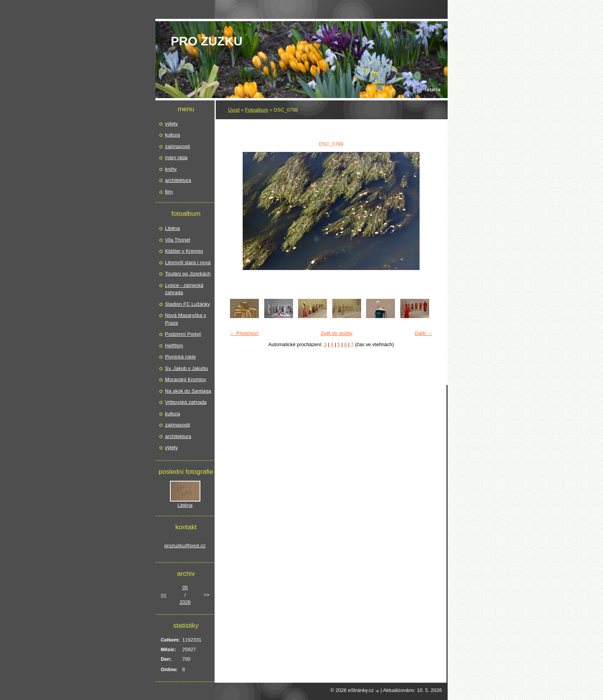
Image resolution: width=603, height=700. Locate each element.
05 (185, 587)
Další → (423, 333)
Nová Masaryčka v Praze (186, 319)
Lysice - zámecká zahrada (184, 289)
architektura (178, 180)
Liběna (172, 228)
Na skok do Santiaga (188, 391)
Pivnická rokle (180, 357)
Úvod (234, 110)
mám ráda (176, 157)
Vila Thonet (177, 240)
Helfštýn (174, 346)
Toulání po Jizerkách (188, 274)
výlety (171, 124)
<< (164, 595)
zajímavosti (177, 146)
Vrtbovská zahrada (186, 402)
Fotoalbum (257, 110)
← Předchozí (244, 333)
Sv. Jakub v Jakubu (187, 368)
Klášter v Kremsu (184, 251)
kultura (172, 135)
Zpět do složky (337, 333)
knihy (171, 169)
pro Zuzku (207, 41)
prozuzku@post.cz (185, 546)
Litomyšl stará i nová (188, 262)
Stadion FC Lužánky (187, 304)
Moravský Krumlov (186, 379)
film (169, 192)
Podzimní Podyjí (183, 334)
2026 (185, 602)
